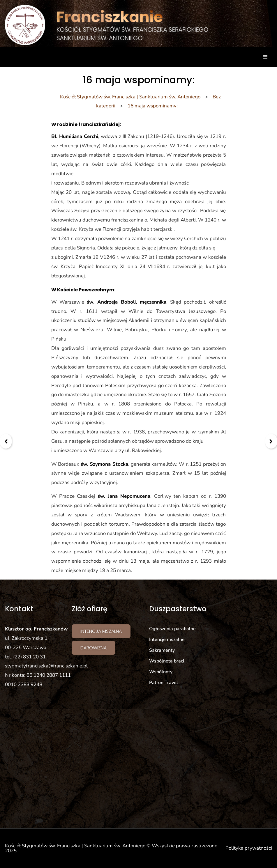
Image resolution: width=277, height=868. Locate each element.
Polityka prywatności (249, 848)
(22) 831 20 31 (29, 657)
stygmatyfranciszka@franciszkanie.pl (46, 666)
